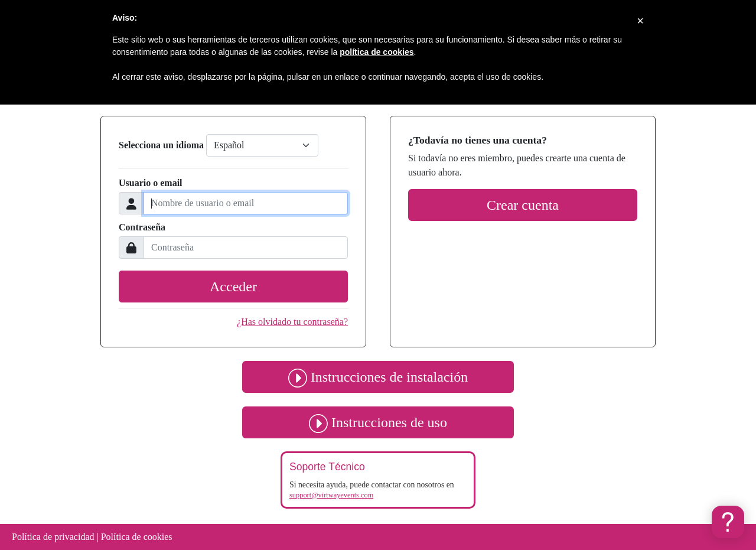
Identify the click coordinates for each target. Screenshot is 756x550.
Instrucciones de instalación (378, 377)
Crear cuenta (523, 205)
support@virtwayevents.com (331, 495)
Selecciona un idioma (161, 145)
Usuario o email (151, 183)
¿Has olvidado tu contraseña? (292, 322)
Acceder (233, 287)
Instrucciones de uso (378, 422)
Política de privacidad (53, 537)
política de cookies (377, 52)
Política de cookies (137, 537)
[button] (728, 522)
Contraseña (142, 227)
